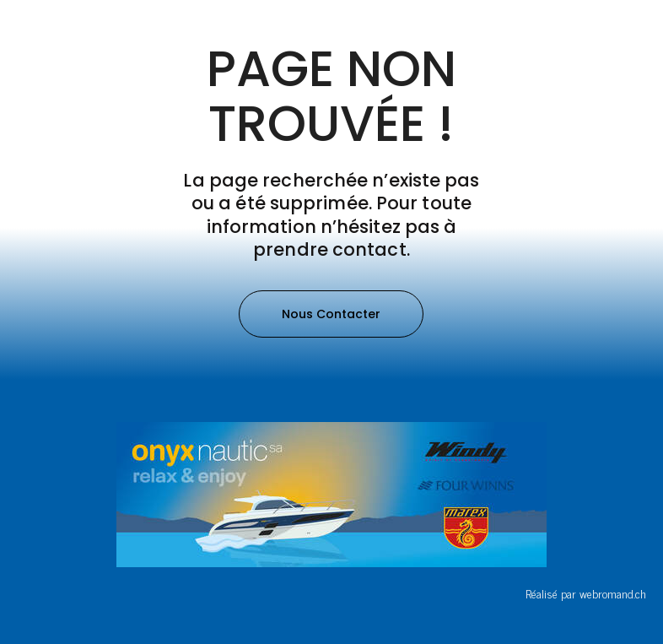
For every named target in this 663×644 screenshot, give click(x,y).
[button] (331, 314)
